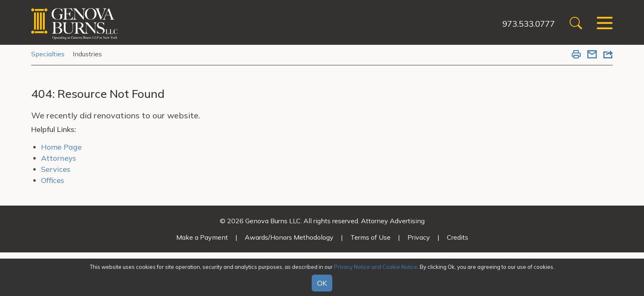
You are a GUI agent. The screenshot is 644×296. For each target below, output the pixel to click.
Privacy (419, 237)
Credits (458, 237)
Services (56, 169)
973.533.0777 (529, 24)
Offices (53, 180)
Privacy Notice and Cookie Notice (376, 267)
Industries (87, 54)
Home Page (61, 147)
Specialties (48, 54)
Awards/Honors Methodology (289, 237)
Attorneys (59, 158)
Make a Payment (202, 237)
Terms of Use (370, 237)
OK (322, 283)
